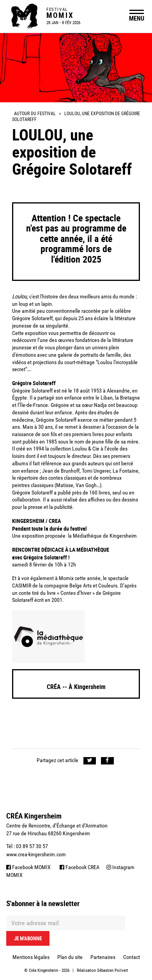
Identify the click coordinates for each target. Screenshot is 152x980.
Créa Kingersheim (43, 970)
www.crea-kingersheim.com (36, 854)
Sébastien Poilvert (112, 970)
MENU (137, 18)
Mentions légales (31, 957)
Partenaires (103, 957)
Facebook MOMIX (28, 867)
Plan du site (70, 957)
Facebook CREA (80, 867)
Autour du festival (35, 114)
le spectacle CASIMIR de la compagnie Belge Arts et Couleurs (70, 582)
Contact (132, 957)
